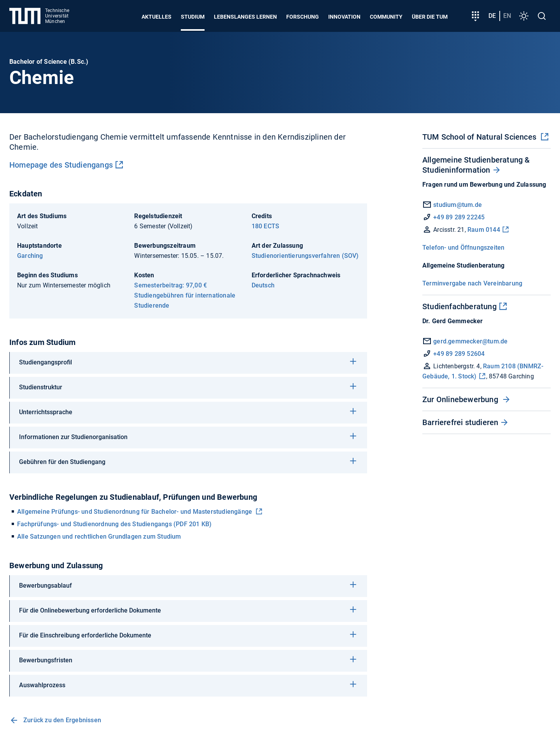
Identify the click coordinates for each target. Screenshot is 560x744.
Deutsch (263, 285)
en (507, 16)
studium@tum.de (458, 205)
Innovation (344, 17)
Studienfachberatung (459, 306)
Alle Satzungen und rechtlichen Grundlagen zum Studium (99, 537)
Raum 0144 (484, 230)
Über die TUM (430, 17)
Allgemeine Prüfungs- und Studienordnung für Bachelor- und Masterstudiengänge (135, 512)
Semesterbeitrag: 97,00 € (171, 285)
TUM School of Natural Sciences (480, 137)
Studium (193, 17)
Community (386, 17)
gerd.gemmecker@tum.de (465, 341)
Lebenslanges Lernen (245, 17)
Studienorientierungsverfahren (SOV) (305, 256)
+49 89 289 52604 (453, 354)
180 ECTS (266, 226)
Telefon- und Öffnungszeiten (463, 248)
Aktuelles (157, 17)
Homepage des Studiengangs (61, 165)
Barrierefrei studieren (460, 422)
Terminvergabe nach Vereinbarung (472, 283)
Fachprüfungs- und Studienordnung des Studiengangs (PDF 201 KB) (114, 524)
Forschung (303, 17)
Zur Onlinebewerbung (461, 399)
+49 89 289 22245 (459, 217)
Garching (30, 256)
